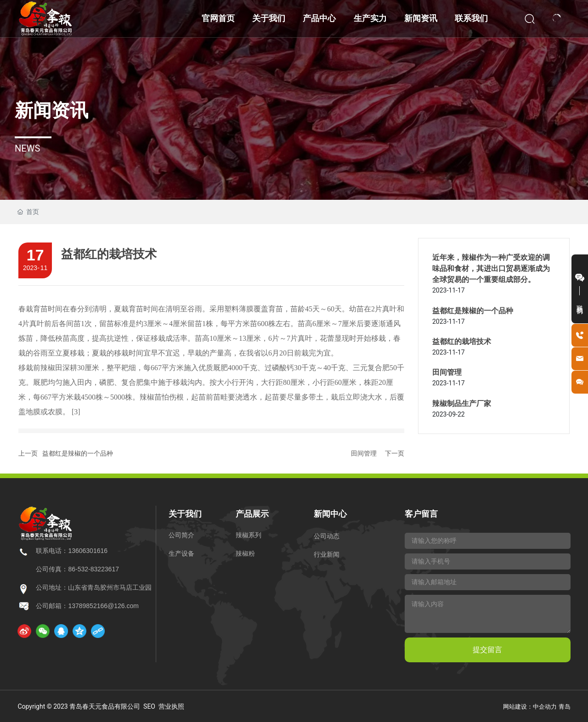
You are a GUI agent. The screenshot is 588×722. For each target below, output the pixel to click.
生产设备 (181, 553)
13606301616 (88, 551)
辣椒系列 (249, 535)
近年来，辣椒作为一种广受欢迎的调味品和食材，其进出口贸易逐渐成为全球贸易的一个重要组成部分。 (491, 268)
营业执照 (171, 706)
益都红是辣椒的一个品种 (78, 453)
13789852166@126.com (103, 606)
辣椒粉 (245, 553)
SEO (149, 706)
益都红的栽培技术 (462, 341)
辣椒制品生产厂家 (462, 403)
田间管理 (364, 453)
